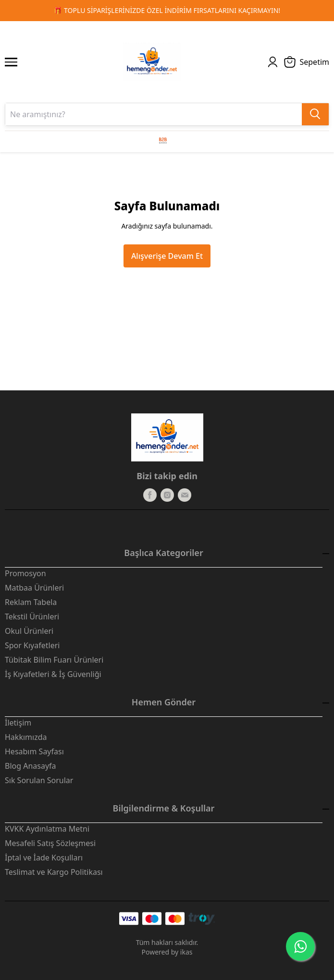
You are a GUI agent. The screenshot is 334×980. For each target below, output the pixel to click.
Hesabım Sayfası (34, 751)
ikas (186, 952)
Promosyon (25, 573)
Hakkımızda (26, 737)
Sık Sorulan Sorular (39, 780)
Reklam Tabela (31, 602)
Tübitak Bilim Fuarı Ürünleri (54, 660)
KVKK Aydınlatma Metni (47, 829)
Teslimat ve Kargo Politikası (54, 872)
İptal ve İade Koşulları (44, 858)
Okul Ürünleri (29, 631)
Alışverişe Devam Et (167, 256)
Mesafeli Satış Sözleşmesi (50, 843)
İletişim (18, 723)
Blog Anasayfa (31, 766)
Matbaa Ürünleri (34, 588)
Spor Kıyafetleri (32, 645)
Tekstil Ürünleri (32, 617)
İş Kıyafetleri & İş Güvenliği (53, 674)
